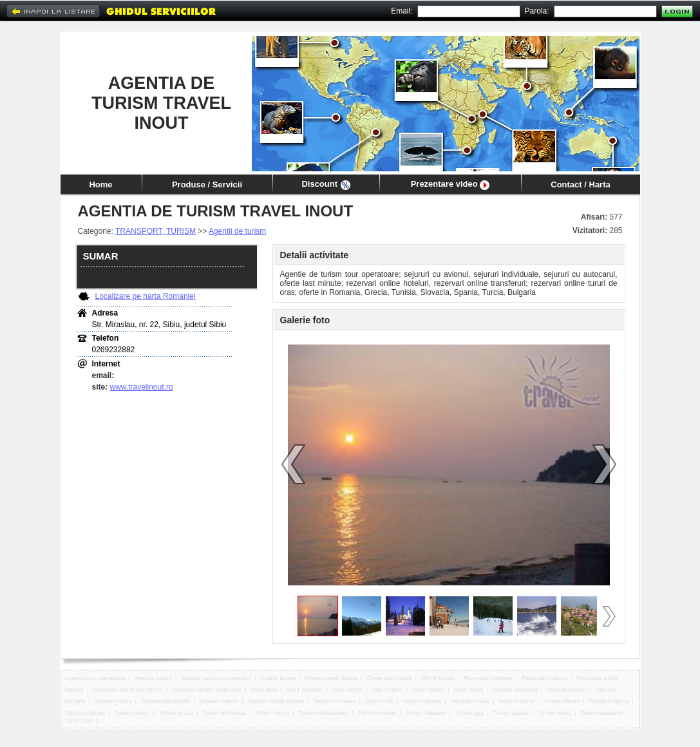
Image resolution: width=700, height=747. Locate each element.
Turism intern (272, 713)
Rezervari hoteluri (544, 678)
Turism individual (224, 713)
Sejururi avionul (567, 690)
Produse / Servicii (207, 184)
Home (100, 184)
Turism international (324, 713)
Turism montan (377, 713)
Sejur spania (428, 690)
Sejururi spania (422, 701)
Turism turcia (554, 713)
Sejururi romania (335, 701)
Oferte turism (438, 678)
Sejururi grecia (113, 701)
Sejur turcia (469, 690)
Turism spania (511, 713)
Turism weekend (601, 713)
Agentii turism (279, 678)
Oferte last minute (389, 678)
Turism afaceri (562, 701)
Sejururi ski (380, 701)
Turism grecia (176, 713)
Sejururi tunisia (470, 701)
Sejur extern (347, 690)
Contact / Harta (580, 184)
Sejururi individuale (166, 701)
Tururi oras (79, 721)
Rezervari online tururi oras (207, 690)
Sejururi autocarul (516, 690)
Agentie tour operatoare (96, 678)
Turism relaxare (426, 713)
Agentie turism (153, 678)
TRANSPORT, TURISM (156, 231)
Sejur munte (388, 690)
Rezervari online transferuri (128, 690)
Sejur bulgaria (305, 690)
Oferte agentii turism (331, 678)
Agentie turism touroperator (216, 678)
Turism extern (132, 713)
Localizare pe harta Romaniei (146, 296)
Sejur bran (264, 690)
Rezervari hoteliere (488, 678)
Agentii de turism (237, 231)
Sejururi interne (219, 701)
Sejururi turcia (516, 701)
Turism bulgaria (609, 701)
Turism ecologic (85, 713)
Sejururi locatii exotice (276, 701)
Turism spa (469, 713)
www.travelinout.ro (142, 387)
